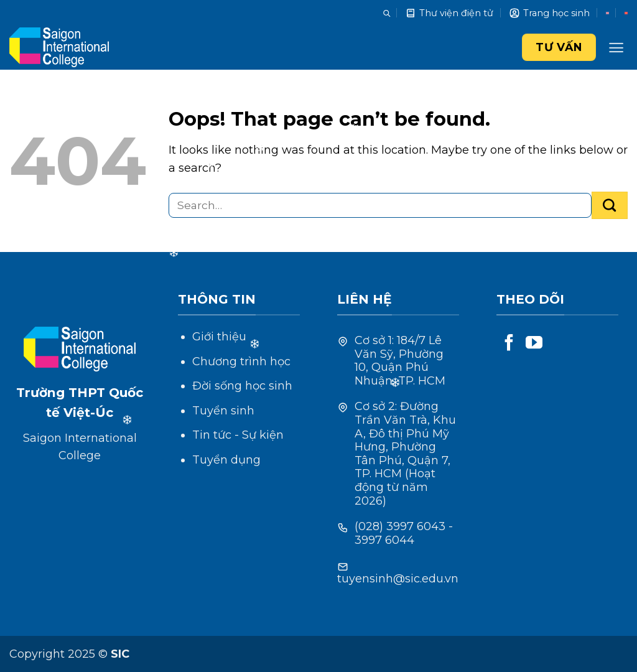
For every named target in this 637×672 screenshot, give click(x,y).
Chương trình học (241, 362)
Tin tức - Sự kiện (238, 435)
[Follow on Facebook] (509, 344)
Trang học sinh (549, 13)
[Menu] (616, 48)
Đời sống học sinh (242, 386)
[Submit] (610, 205)
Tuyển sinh (223, 411)
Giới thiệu (219, 337)
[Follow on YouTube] (534, 344)
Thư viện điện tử (449, 13)
